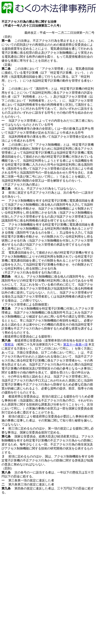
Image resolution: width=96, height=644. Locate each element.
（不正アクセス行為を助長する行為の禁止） (32, 273)
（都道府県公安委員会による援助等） (27, 336)
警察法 (9, 344)
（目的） (8, 37)
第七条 (6, 436)
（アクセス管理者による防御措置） (26, 304)
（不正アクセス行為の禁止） (21, 185)
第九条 (6, 488)
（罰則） (8, 468)
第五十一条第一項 (75, 344)
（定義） (8, 65)
